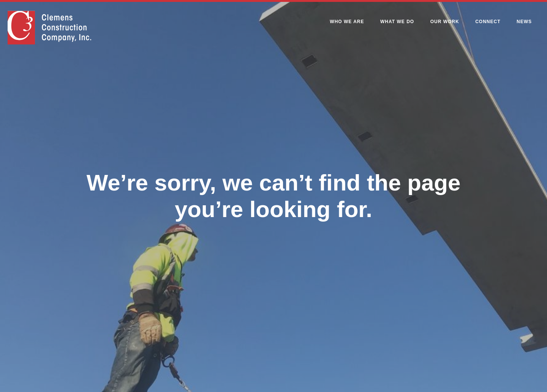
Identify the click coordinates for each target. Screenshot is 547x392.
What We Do (397, 22)
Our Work (445, 22)
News (524, 22)
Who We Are (347, 22)
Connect (488, 22)
